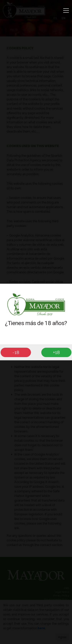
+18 (56, 352)
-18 (16, 352)
